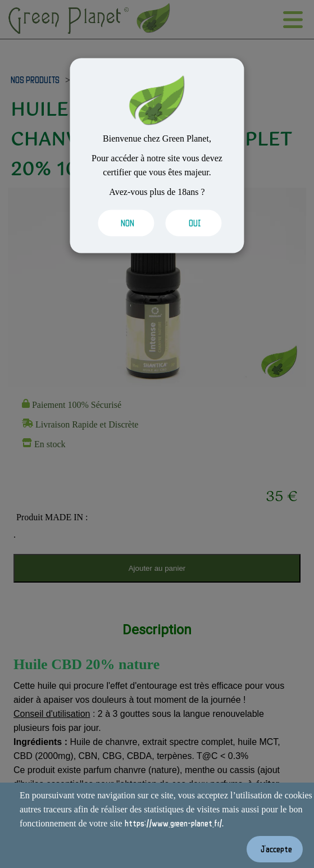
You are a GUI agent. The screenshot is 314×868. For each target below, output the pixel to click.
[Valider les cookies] (124, 223)
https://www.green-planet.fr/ (173, 823)
